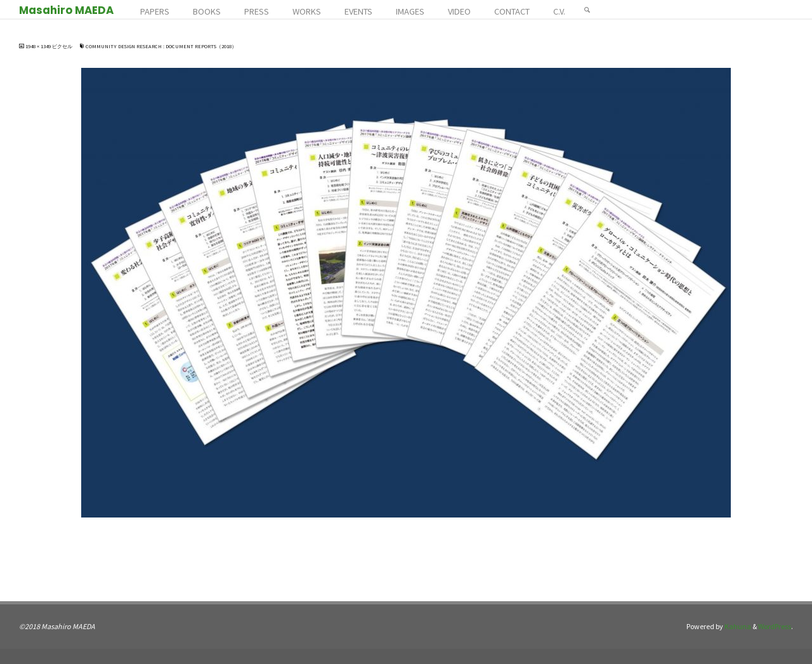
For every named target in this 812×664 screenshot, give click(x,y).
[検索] (587, 10)
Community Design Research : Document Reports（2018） (161, 46)
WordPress (775, 626)
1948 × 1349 (39, 46)
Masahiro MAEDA (66, 10)
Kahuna (737, 626)
